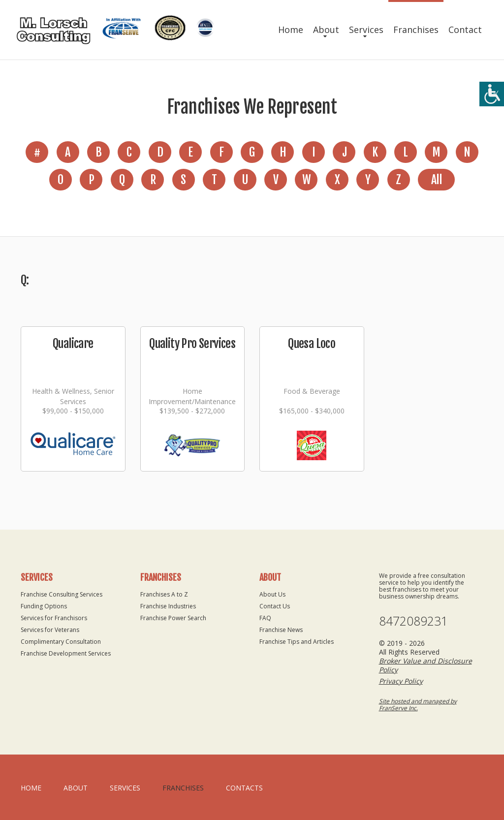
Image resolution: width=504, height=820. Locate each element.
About (326, 30)
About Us (272, 594)
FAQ (265, 618)
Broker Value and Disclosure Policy (425, 665)
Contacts (244, 788)
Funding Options (44, 606)
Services (366, 30)
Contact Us (275, 606)
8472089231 (413, 621)
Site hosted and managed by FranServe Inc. (418, 705)
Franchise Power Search (173, 618)
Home (291, 30)
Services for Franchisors (54, 618)
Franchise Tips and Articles (297, 642)
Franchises (416, 30)
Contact (465, 30)
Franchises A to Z (164, 594)
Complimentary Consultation (61, 642)
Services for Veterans (50, 630)
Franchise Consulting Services (62, 594)
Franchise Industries (168, 606)
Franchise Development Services (66, 653)
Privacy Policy (401, 681)
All (436, 180)
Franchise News (281, 630)
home (31, 788)
